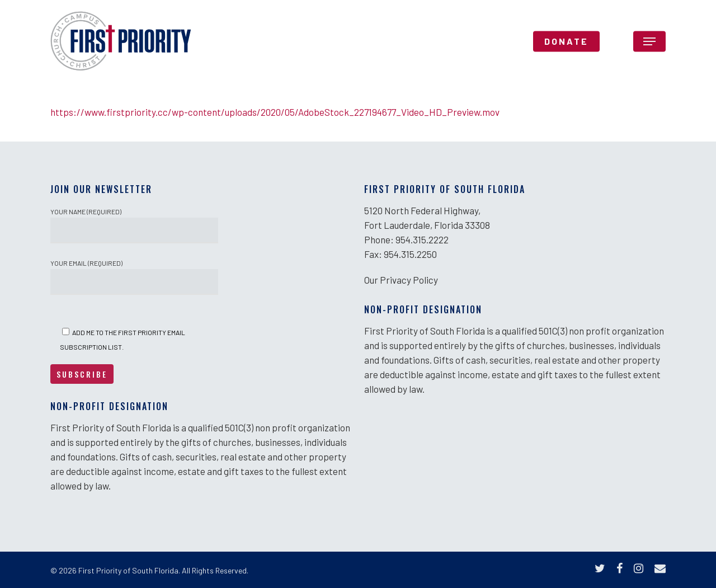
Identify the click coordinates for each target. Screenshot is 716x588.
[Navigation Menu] (649, 41)
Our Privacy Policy (401, 280)
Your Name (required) (134, 225)
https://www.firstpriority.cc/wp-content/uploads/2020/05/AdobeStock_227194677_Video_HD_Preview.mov (275, 112)
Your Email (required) (134, 277)
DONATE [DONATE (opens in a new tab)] (566, 41)
